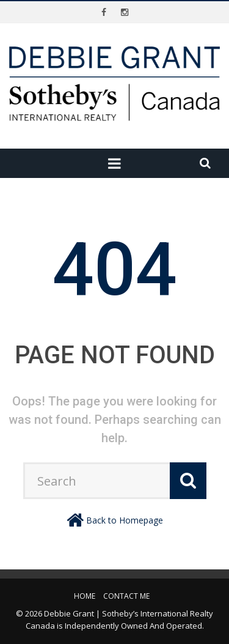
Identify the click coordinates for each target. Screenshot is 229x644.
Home (85, 596)
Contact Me (126, 596)
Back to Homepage (125, 520)
